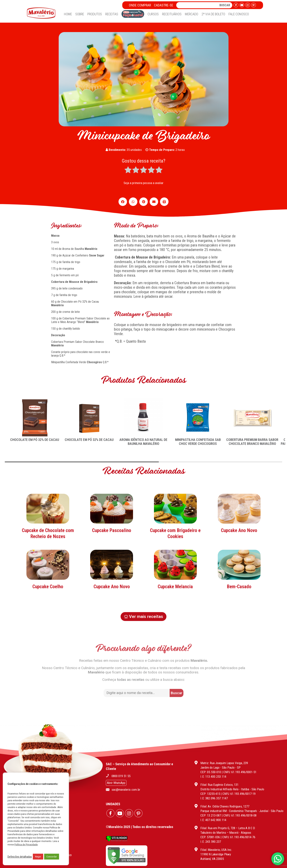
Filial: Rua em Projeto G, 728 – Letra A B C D (228, 828)
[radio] (128, 170)
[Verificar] (117, 841)
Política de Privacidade (26, 845)
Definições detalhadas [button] (20, 857)
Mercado (192, 14)
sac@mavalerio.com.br (126, 790)
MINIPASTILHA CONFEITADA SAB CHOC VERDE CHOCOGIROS (198, 442)
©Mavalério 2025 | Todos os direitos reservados (140, 827)
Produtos (95, 14)
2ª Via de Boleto (213, 14)
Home (68, 14)
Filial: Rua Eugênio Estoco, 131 (219, 785)
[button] (123, 202)
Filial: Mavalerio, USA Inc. (216, 850)
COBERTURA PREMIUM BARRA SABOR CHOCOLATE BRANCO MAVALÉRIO (252, 442)
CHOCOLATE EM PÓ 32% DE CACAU (35, 440)
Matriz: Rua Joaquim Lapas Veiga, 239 (224, 763)
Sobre (80, 14)
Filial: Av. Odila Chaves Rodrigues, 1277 (225, 806)
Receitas (112, 14)
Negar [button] (38, 857)
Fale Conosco (239, 14)
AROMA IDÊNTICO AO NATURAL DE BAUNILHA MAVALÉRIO (143, 442)
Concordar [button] (52, 857)
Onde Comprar (140, 5)
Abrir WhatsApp (116, 783)
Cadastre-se (164, 5)
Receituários (172, 14)
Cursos (153, 14)
